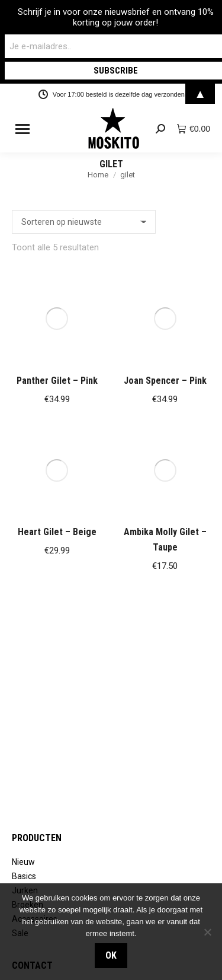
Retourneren (36, 761)
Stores (24, 860)
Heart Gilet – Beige (57, 370)
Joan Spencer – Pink (165, 299)
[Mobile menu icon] (22, 129)
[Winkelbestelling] (84, 222)
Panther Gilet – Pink (57, 299)
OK (111, 955)
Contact (27, 746)
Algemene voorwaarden (57, 803)
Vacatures (31, 874)
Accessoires (35, 676)
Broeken (28, 661)
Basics (24, 633)
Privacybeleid (37, 789)
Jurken (25, 647)
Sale (20, 690)
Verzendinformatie (48, 775)
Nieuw (23, 619)
